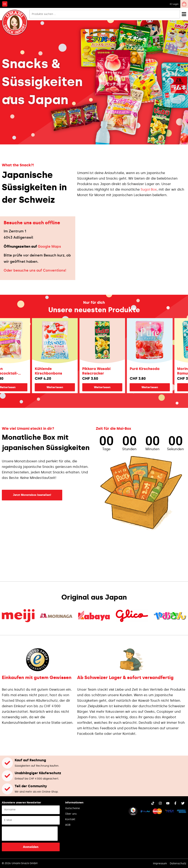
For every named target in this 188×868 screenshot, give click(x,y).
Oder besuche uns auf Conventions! (35, 270)
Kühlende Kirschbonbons (64, 371)
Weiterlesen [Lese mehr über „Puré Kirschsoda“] (165, 387)
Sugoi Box (149, 189)
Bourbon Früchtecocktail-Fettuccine (18, 371)
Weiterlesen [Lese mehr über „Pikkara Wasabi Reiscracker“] (118, 387)
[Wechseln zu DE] (5, 4)
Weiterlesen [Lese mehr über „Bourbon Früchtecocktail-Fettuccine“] (23, 387)
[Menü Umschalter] (184, 14)
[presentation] (30, 834)
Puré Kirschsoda (160, 369)
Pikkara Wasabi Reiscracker (112, 371)
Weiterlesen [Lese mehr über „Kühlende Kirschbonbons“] (70, 387)
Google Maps (49, 246)
